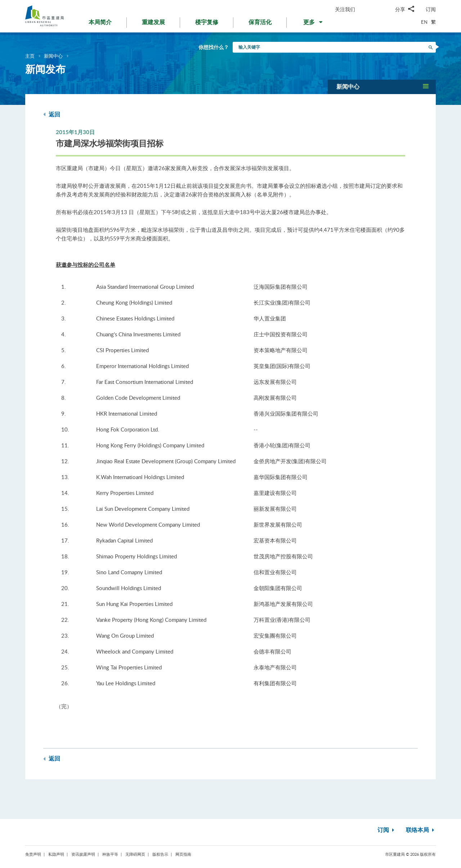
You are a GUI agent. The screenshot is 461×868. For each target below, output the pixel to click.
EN (424, 22)
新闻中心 (53, 56)
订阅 (431, 9)
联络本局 (421, 830)
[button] (314, 24)
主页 (30, 56)
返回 (52, 114)
